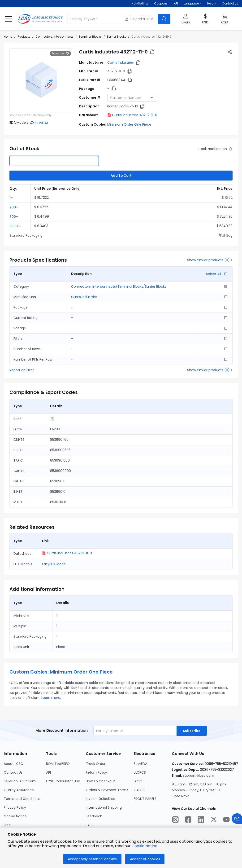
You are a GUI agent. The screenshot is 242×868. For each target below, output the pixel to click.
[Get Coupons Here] (161, 4)
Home (8, 37)
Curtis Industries (121, 62)
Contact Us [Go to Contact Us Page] (13, 772)
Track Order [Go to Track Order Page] (96, 764)
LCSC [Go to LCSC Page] (138, 781)
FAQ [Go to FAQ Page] (89, 825)
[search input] (113, 19)
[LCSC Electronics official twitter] (214, 820)
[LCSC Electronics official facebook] (188, 820)
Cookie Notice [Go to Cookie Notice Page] (15, 816)
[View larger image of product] (41, 80)
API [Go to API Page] (48, 772)
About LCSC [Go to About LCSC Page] (13, 764)
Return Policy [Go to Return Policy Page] (96, 772)
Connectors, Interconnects (54, 37)
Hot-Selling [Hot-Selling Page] (140, 3)
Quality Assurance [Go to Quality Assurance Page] (19, 790)
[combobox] (132, 98)
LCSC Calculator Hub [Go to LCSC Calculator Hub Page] (63, 781)
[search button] (164, 19)
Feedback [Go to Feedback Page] (94, 816)
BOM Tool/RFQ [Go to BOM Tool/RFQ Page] (58, 764)
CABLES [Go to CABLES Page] (140, 790)
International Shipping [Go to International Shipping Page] (104, 807)
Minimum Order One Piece (129, 124)
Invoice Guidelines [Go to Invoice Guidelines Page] (101, 799)
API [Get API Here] (176, 3)
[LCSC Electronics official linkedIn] (201, 820)
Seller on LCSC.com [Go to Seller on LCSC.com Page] (20, 781)
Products (24, 37)
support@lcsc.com (199, 775)
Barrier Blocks (117, 37)
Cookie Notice (145, 846)
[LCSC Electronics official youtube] (226, 820)
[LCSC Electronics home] (40, 19)
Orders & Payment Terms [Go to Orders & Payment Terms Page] (107, 790)
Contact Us (230, 3)
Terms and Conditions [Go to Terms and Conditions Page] (22, 799)
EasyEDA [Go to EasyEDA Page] (140, 764)
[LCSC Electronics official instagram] (175, 820)
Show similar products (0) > (210, 260)
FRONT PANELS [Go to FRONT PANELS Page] (145, 799)
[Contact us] (237, 819)
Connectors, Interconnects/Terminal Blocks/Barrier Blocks (119, 286)
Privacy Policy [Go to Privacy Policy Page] (15, 807)
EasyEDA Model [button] (54, 564)
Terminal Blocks (90, 37)
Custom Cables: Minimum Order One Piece (61, 672)
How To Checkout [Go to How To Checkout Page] (100, 781)
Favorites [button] (60, 53)
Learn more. (51, 698)
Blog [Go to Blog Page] (7, 825)
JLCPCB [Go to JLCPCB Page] (140, 772)
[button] (193, 4)
